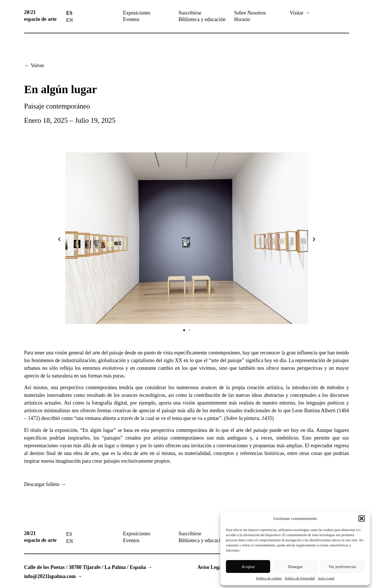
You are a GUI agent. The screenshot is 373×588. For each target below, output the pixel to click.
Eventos (131, 19)
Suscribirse (190, 13)
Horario (242, 19)
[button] (362, 518)
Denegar (295, 567)
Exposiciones (137, 13)
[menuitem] (70, 13)
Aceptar (248, 567)
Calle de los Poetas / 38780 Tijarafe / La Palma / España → (88, 567)
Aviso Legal (326, 578)
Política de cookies (269, 578)
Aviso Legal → (213, 567)
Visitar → (300, 13)
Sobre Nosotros (250, 13)
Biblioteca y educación (202, 19)
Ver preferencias (342, 567)
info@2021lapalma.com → (53, 576)
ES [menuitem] (69, 13)
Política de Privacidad (300, 578)
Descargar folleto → (45, 484)
